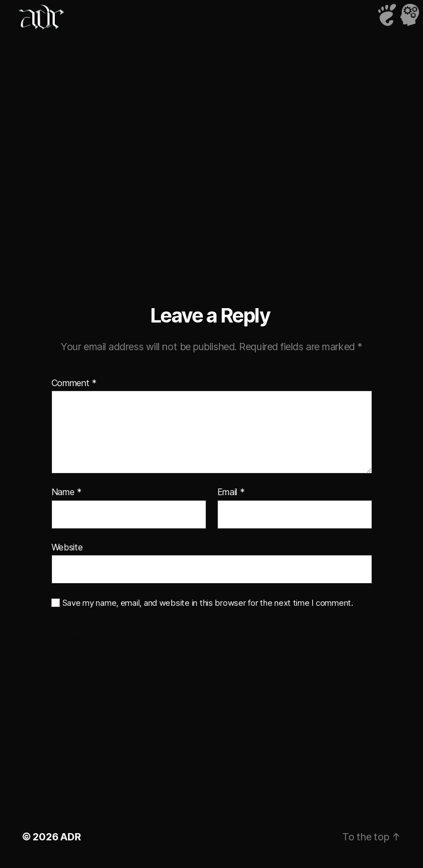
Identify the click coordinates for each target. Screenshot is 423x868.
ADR (70, 837)
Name (67, 492)
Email (231, 492)
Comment (74, 383)
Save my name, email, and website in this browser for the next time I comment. (208, 603)
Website (67, 547)
